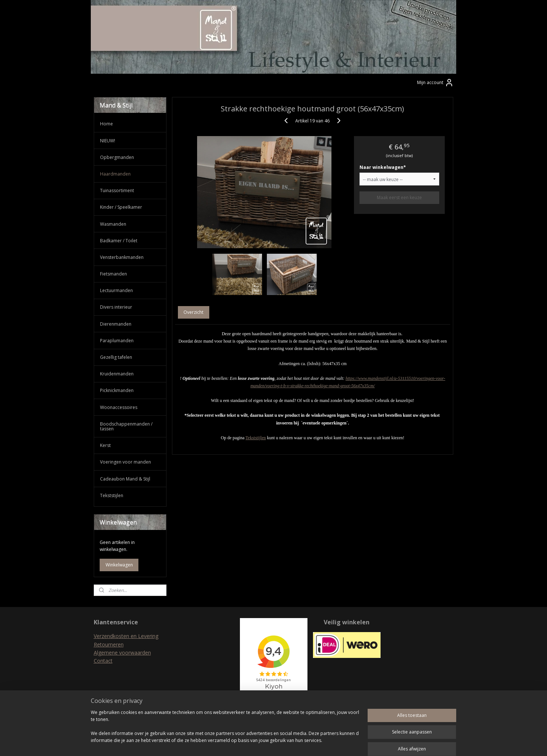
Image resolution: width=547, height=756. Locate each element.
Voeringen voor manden (125, 462)
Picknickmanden (117, 390)
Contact (103, 661)
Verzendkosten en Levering (126, 636)
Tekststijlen (256, 438)
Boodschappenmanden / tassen (126, 426)
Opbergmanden (117, 157)
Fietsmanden (113, 274)
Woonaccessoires (119, 407)
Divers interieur (116, 307)
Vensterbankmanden (122, 257)
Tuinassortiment (117, 190)
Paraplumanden (117, 341)
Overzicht (194, 312)
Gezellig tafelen (116, 357)
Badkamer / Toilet (119, 241)
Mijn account (435, 83)
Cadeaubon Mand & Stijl (125, 479)
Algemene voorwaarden (122, 653)
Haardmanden (115, 174)
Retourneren (109, 644)
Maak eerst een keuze (399, 197)
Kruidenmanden (117, 374)
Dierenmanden (116, 324)
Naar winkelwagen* (383, 167)
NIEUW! (108, 141)
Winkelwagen (119, 565)
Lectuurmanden (116, 290)
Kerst (105, 445)
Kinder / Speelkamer (121, 207)
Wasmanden (113, 224)
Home (106, 124)
